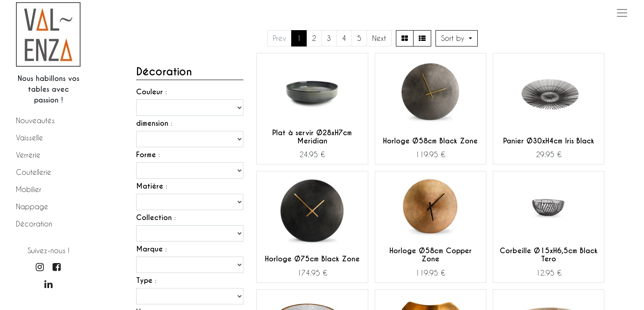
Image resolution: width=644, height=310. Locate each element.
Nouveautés (35, 120)
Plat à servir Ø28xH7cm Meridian (312, 137)
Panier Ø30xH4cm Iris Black (549, 141)
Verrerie (28, 155)
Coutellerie (34, 172)
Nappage (32, 206)
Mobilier (29, 189)
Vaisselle (30, 138)
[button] (457, 38)
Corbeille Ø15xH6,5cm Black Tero (549, 255)
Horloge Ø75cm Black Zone (312, 259)
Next (379, 38)
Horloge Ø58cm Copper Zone (431, 255)
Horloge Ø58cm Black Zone (430, 141)
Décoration (34, 224)
